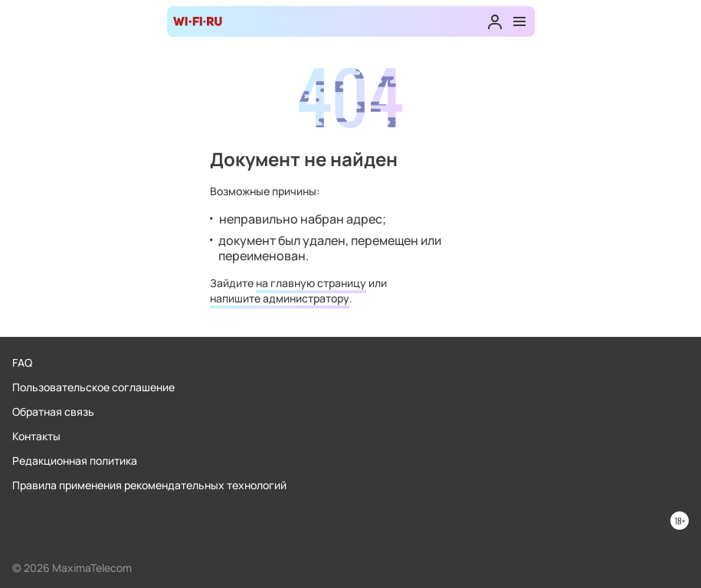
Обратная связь (53, 412)
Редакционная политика (75, 461)
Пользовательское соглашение (93, 387)
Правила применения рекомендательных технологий (149, 485)
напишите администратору (280, 298)
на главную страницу (311, 283)
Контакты (36, 436)
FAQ (22, 363)
